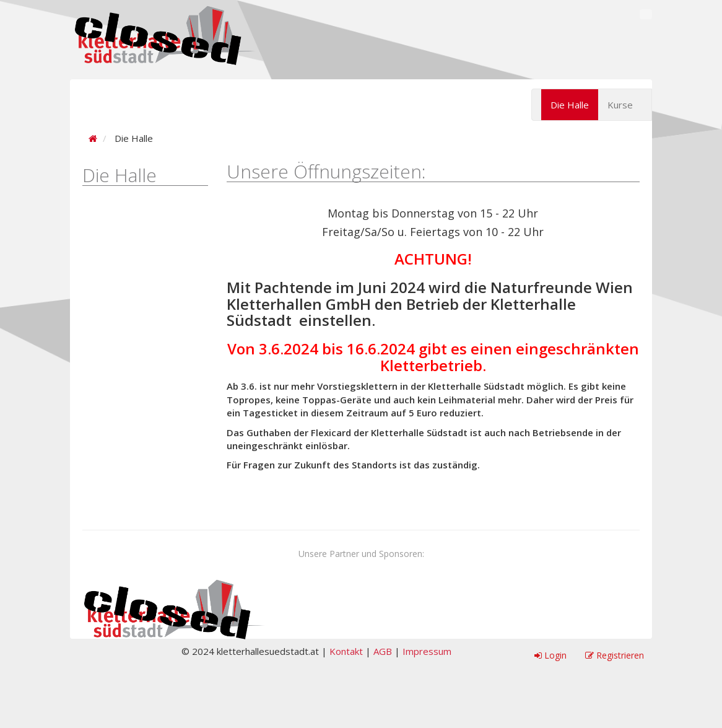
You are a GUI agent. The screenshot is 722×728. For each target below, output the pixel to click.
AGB (383, 651)
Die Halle (570, 105)
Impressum (427, 651)
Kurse (620, 105)
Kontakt (346, 651)
